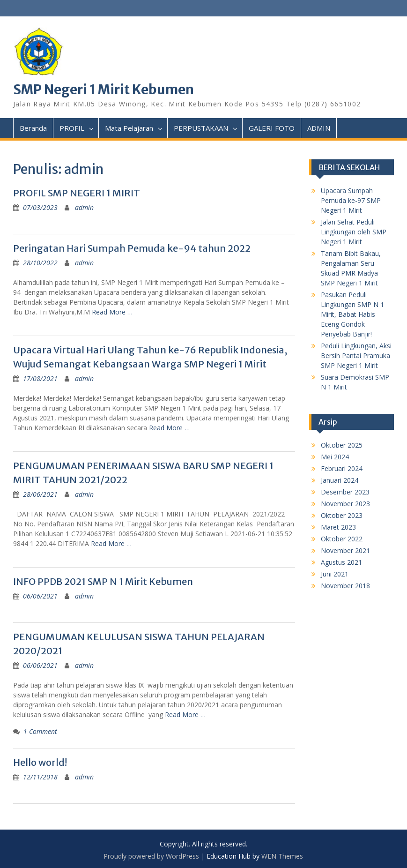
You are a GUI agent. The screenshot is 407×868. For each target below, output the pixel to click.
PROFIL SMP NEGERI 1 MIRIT (77, 193)
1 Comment (40, 731)
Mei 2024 (335, 457)
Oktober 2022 (342, 539)
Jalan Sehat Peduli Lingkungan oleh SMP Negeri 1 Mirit (354, 232)
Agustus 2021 (341, 562)
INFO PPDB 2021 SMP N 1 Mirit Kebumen (103, 581)
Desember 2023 (345, 492)
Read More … (112, 312)
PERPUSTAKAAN (201, 128)
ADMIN (319, 128)
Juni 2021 (335, 574)
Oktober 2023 (342, 515)
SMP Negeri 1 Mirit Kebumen (104, 90)
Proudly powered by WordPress (151, 856)
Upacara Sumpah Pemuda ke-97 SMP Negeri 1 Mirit (351, 200)
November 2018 (345, 586)
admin (84, 207)
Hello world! (40, 762)
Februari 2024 (342, 468)
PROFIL (72, 128)
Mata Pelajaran (129, 128)
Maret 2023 (338, 527)
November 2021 (345, 550)
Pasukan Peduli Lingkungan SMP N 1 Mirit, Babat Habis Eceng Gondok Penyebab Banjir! (352, 314)
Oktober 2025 (342, 445)
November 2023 (345, 504)
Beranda (33, 128)
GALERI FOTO (272, 128)
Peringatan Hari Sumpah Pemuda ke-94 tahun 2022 (132, 248)
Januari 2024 (340, 480)
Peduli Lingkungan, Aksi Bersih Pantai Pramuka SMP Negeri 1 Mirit (356, 355)
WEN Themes (282, 856)
